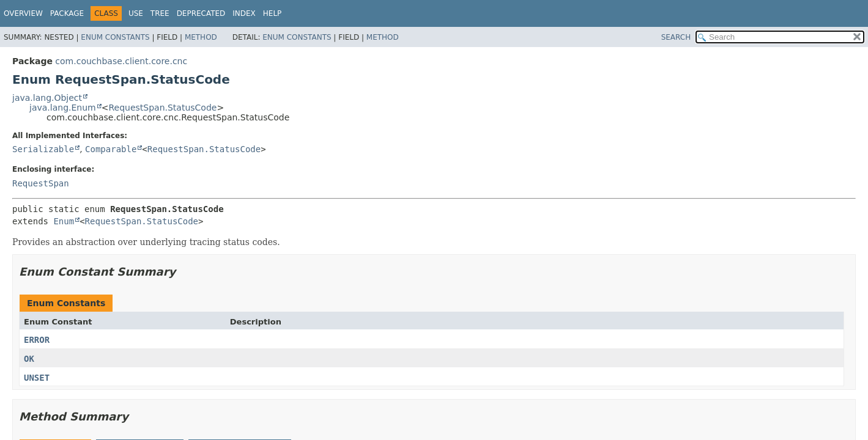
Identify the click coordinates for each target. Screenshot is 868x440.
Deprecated (201, 13)
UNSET (37, 378)
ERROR (37, 340)
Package (67, 13)
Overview (23, 13)
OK (29, 359)
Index (244, 13)
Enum (64, 221)
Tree (160, 13)
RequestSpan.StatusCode (162, 108)
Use (136, 13)
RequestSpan (41, 183)
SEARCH (676, 37)
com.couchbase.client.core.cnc (121, 61)
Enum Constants (115, 37)
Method (201, 37)
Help (273, 13)
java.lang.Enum (63, 108)
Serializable (43, 149)
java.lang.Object (47, 98)
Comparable (111, 149)
